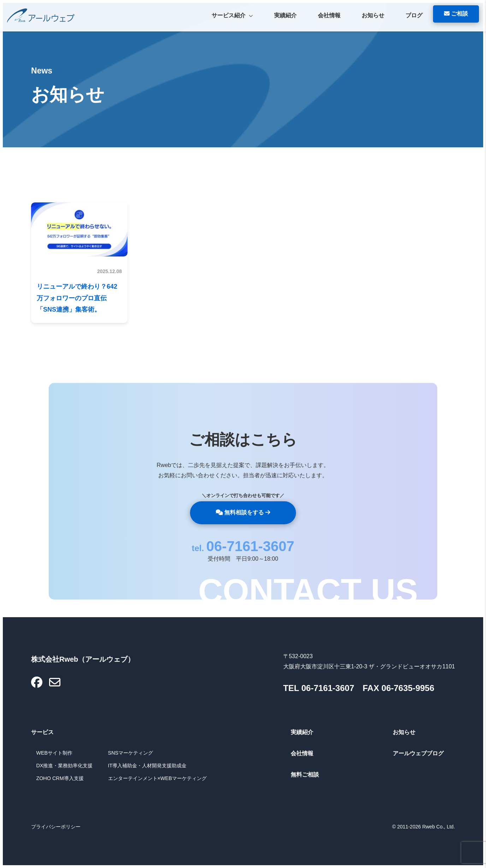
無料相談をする (243, 512)
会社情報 (329, 15)
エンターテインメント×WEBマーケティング (157, 778)
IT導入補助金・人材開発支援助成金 (147, 766)
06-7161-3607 (250, 546)
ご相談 (456, 14)
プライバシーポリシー (56, 827)
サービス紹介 (232, 16)
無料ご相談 (305, 775)
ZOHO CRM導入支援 (60, 778)
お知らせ (373, 15)
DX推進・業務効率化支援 (64, 766)
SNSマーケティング (131, 753)
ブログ (414, 15)
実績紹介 (285, 15)
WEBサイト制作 (54, 753)
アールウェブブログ (418, 753)
